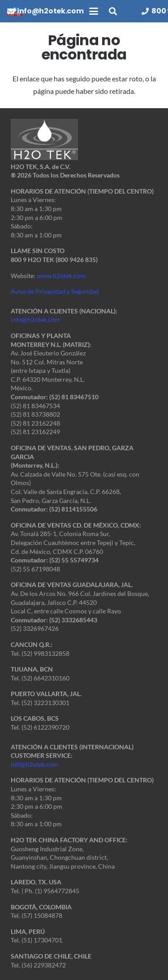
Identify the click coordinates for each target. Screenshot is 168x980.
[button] (94, 11)
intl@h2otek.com (34, 764)
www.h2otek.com (61, 276)
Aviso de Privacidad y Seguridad (55, 291)
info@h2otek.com (35, 319)
